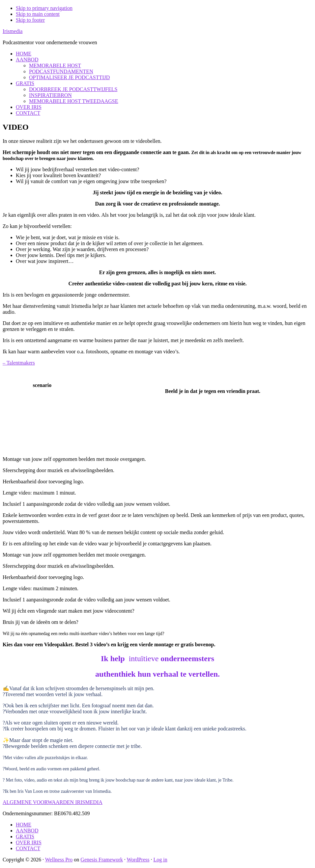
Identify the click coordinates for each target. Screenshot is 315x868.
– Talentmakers (19, 363)
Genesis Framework (101, 860)
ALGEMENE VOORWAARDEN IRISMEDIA (53, 802)
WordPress (138, 860)
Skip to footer (30, 20)
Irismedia (13, 31)
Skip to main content (38, 14)
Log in (160, 860)
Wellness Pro (59, 860)
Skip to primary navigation (44, 8)
